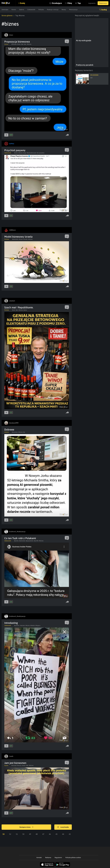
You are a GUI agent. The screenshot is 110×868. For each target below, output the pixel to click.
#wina (25, 310)
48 (37, 834)
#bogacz (38, 625)
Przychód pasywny (15, 150)
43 (70, 834)
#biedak (33, 625)
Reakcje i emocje (53, 10)
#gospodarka (30, 541)
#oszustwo (15, 432)
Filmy (70, 3)
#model (26, 239)
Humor (14, 10)
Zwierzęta (5, 10)
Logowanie (92, 3)
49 (30, 834)
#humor (19, 766)
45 (57, 834)
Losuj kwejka (63, 827)
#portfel (36, 541)
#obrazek (14, 44)
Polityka (41, 10)
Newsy (64, 10)
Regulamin (58, 858)
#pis (17, 310)
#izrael (21, 239)
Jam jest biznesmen (15, 763)
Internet (7, 432)
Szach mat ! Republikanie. (19, 307)
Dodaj (22, 3)
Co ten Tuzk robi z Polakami (20, 538)
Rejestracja (103, 3)
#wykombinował (31, 153)
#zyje (25, 153)
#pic (25, 44)
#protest (23, 625)
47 (43, 834)
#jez (22, 44)
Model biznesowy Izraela (18, 237)
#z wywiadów (41, 153)
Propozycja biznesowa (17, 42)
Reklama (48, 858)
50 (23, 834)
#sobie (16, 153)
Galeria (22, 10)
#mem (19, 44)
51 (17, 834)
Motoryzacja (73, 10)
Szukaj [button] (104, 10)
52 (10, 834)
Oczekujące (57, 3)
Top (79, 3)
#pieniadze (15, 239)
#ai (24, 432)
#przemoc (17, 625)
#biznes (29, 44)
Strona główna (7, 15)
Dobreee (9, 430)
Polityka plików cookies (73, 858)
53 (4, 834)
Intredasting (11, 623)
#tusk (14, 310)
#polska (16, 541)
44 (63, 834)
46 (50, 834)
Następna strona (26, 827)
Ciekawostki (31, 10)
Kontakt (39, 858)
